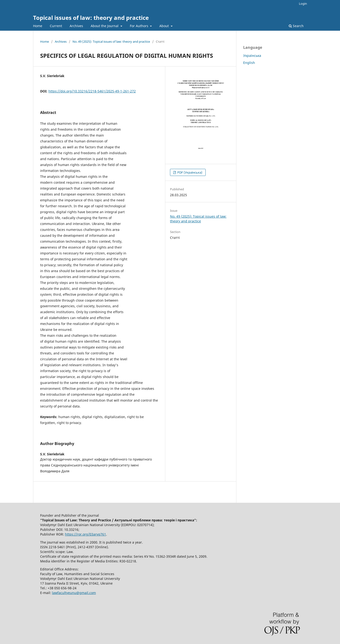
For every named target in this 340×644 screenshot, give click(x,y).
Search (296, 26)
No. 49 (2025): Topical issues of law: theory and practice (111, 42)
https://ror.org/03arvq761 (85, 534)
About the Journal (105, 26)
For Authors (140, 26)
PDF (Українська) (189, 172)
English (249, 63)
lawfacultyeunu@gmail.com (74, 593)
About (165, 26)
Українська (252, 56)
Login (303, 4)
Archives (76, 26)
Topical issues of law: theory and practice (91, 18)
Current (56, 26)
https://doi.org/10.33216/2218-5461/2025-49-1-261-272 (92, 91)
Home (38, 26)
